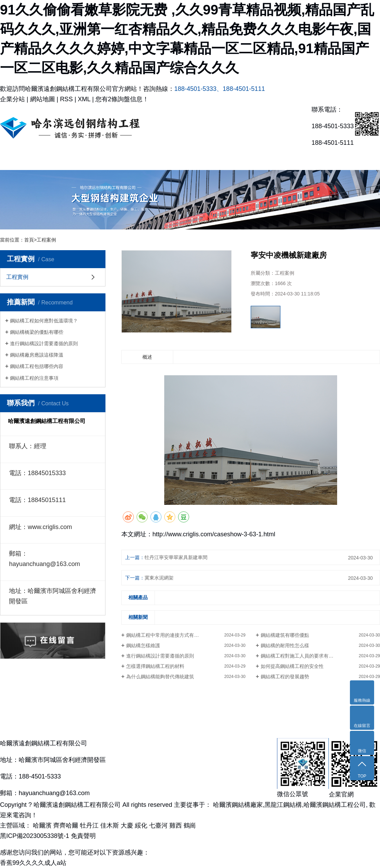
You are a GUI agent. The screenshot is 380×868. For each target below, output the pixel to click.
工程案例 (46, 240)
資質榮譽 (214, 159)
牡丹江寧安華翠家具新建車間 (176, 557)
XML (84, 99)
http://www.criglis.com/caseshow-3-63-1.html (214, 534)
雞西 (177, 825)
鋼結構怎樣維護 (143, 645)
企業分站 (12, 99)
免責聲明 (83, 836)
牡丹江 (90, 825)
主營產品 (119, 159)
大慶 (128, 825)
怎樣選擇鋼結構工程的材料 (155, 666)
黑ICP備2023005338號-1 (35, 836)
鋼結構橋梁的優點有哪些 (37, 332)
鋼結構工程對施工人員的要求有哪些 (299, 656)
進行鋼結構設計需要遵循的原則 (44, 343)
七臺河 (159, 825)
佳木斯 (110, 825)
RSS (66, 99)
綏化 (142, 825)
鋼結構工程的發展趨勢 (285, 677)
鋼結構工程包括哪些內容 (37, 366)
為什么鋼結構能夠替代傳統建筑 (160, 677)
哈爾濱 (43, 825)
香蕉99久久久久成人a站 (33, 863)
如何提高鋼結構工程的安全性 (292, 666)
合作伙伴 (261, 159)
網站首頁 (24, 159)
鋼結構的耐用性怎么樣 (285, 645)
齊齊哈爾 (67, 825)
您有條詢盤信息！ (122, 99)
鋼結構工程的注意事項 (34, 378)
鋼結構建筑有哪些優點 (285, 635)
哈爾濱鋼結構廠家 (238, 805)
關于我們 (71, 159)
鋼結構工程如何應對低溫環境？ (44, 321)
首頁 (29, 240)
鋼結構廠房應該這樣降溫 (37, 355)
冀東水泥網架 (159, 578)
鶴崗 (190, 825)
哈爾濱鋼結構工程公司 (335, 805)
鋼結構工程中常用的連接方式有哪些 (165, 635)
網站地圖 (43, 99)
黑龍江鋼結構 (283, 805)
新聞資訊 (309, 159)
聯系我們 (356, 159)
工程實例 (166, 159)
